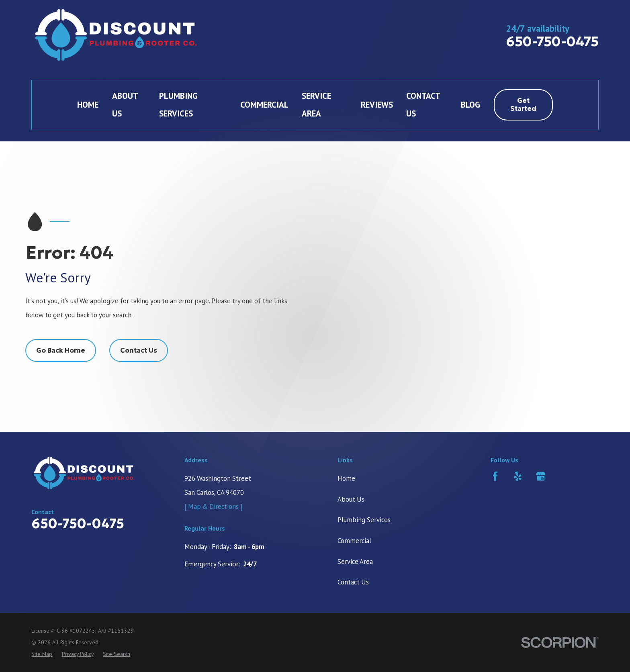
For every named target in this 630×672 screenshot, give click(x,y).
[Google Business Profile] (541, 476)
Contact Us (139, 350)
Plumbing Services (364, 520)
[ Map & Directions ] (214, 507)
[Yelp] (518, 476)
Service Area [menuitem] (316, 105)
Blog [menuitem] (470, 105)
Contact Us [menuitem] (423, 105)
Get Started (523, 105)
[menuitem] (42, 654)
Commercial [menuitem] (264, 105)
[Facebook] (495, 476)
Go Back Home (61, 350)
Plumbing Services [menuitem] (178, 105)
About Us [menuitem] (125, 105)
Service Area (355, 562)
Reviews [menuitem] (377, 105)
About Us (351, 499)
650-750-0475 (552, 42)
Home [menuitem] (88, 105)
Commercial (354, 541)
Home (346, 478)
